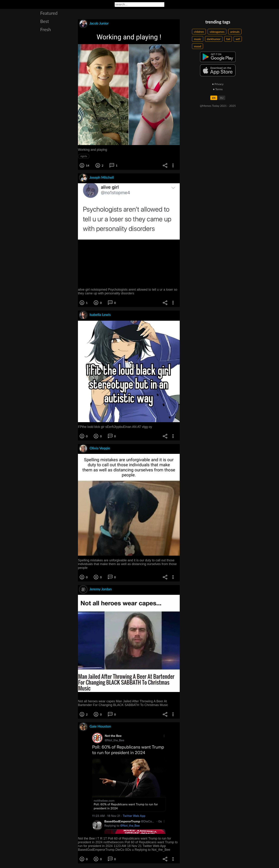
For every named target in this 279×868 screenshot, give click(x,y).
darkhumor (214, 39)
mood (198, 46)
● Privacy (218, 84)
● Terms (218, 89)
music (198, 39)
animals (235, 32)
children (199, 32)
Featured (49, 13)
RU (222, 98)
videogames (217, 32)
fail (228, 39)
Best (45, 21)
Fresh (46, 29)
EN (214, 98)
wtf (238, 39)
